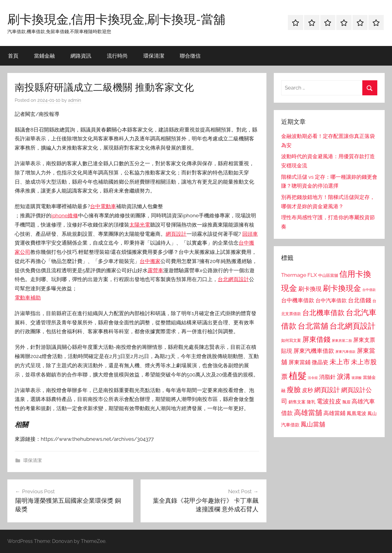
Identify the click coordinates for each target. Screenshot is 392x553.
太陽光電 (140, 225)
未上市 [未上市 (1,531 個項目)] (340, 362)
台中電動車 (103, 206)
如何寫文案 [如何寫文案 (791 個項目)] (291, 340)
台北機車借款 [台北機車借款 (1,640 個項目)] (323, 313)
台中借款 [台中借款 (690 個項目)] (369, 290)
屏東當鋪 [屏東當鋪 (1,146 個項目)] (300, 362)
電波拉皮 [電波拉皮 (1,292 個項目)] (329, 401)
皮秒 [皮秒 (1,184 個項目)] (307, 390)
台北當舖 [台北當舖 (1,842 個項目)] (313, 326)
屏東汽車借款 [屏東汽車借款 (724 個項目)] (345, 352)
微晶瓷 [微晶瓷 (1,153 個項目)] (320, 362)
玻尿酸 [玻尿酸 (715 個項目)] (357, 378)
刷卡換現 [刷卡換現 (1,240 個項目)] (310, 289)
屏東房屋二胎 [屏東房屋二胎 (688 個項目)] (342, 341)
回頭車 (250, 234)
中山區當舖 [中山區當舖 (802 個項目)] (328, 275)
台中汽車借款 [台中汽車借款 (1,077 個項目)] (331, 300)
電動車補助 (28, 298)
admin (75, 100)
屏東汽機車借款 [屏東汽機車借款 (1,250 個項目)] (314, 351)
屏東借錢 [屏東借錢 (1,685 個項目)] (316, 339)
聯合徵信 (190, 56)
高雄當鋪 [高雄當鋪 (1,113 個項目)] (334, 413)
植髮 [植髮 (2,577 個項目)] (298, 376)
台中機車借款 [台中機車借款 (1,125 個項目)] (298, 300)
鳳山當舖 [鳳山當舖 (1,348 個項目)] (313, 424)
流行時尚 (117, 56)
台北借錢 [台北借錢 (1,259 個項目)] (360, 300)
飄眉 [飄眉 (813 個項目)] (346, 402)
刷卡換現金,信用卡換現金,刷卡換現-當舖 (116, 19)
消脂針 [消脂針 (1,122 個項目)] (327, 377)
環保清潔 (154, 56)
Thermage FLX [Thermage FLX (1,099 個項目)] (299, 275)
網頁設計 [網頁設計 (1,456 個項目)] (327, 390)
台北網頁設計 (233, 279)
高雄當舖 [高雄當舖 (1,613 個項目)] (308, 413)
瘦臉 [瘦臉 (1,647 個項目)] (294, 389)
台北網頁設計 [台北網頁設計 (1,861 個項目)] (352, 326)
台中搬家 (150, 261)
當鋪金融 (44, 56)
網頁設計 (176, 234)
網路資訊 (81, 56)
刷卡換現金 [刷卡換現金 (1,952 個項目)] (342, 288)
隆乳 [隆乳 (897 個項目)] (311, 402)
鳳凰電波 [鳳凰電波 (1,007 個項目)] (356, 413)
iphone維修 (65, 215)
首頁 (13, 56)
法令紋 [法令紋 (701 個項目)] (313, 378)
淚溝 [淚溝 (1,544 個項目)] (344, 376)
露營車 (155, 270)
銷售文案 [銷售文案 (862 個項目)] (297, 402)
